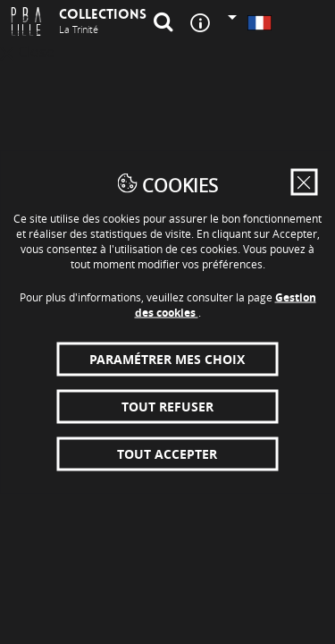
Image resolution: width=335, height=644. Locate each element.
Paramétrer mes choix (167, 359)
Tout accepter (167, 454)
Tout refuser (167, 407)
